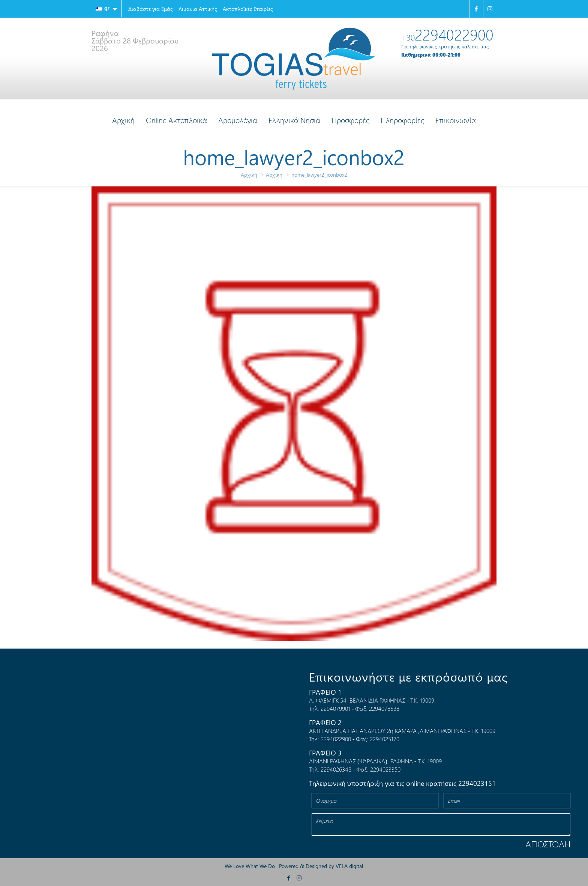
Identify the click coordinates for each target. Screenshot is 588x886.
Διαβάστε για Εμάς (150, 9)
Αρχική (249, 175)
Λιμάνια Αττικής (198, 9)
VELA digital (349, 866)
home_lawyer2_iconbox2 (319, 175)
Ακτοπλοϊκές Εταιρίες (248, 9)
